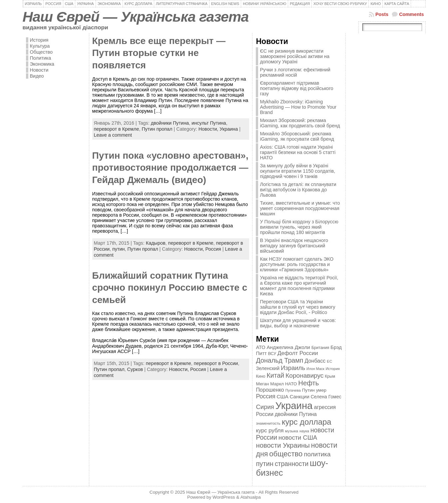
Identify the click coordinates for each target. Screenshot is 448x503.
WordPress (224, 497)
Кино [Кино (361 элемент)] (260, 376)
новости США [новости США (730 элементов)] (298, 437)
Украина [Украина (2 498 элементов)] (294, 405)
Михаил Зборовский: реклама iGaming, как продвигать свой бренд (300, 123)
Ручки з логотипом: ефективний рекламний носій (295, 72)
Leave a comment (113, 135)
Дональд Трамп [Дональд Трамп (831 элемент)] (279, 360)
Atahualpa (250, 497)
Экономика (42, 64)
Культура (40, 46)
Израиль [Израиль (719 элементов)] (293, 368)
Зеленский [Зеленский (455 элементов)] (268, 368)
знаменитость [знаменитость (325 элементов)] (268, 423)
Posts (382, 14)
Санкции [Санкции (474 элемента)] (300, 397)
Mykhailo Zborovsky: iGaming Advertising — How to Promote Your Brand (298, 107)
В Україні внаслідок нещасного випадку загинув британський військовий (294, 246)
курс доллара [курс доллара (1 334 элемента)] (307, 422)
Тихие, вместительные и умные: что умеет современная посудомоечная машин (300, 208)
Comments (411, 14)
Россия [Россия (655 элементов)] (265, 396)
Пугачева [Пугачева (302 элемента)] (293, 390)
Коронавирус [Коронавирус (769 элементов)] (304, 375)
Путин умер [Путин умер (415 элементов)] (314, 390)
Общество (41, 52)
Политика (41, 58)
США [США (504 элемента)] (282, 396)
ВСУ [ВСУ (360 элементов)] (272, 354)
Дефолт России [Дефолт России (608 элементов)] (298, 353)
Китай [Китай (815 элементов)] (276, 375)
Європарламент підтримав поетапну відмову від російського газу (296, 88)
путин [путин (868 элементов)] (264, 464)
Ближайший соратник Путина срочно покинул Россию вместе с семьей (170, 288)
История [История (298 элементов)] (333, 369)
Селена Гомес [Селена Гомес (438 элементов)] (326, 397)
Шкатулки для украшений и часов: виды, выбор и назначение (298, 323)
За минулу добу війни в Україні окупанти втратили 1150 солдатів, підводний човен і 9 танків (297, 171)
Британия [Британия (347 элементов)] (320, 348)
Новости (39, 70)
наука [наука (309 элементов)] (304, 431)
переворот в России (216, 363)
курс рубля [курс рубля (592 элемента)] (270, 430)
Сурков (135, 369)
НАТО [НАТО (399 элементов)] (291, 384)
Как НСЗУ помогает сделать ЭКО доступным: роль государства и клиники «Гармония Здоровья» (297, 264)
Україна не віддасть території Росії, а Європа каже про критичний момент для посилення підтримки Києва (299, 286)
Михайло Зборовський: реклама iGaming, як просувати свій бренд (297, 136)
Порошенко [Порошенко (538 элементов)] (270, 390)
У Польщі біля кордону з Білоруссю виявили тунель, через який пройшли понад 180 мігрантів (299, 227)
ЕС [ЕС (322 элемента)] (329, 361)
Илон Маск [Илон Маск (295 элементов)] (315, 369)
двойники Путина (170, 123)
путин (119, 249)
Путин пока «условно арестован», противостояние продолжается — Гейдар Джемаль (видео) (170, 168)
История (39, 40)
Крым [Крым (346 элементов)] (330, 376)
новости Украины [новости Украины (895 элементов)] (283, 445)
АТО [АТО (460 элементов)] (260, 347)
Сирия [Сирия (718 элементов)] (265, 407)
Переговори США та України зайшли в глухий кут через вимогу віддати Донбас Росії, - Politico (297, 307)
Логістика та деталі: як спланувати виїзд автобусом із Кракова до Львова (298, 190)
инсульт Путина (209, 123)
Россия (213, 249)
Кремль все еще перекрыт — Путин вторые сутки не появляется (159, 53)
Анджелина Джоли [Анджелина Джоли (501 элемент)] (288, 347)
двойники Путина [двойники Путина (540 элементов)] (296, 414)
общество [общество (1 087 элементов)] (286, 454)
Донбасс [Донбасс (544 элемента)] (315, 361)
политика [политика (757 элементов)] (317, 454)
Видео (37, 76)
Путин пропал (157, 129)
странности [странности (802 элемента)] (292, 464)
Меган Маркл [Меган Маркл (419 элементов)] (270, 384)
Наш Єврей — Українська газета (136, 17)
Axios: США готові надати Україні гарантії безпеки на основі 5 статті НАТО (298, 152)
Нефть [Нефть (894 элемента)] (308, 383)
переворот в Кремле (117, 129)
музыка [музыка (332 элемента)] (292, 431)
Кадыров (156, 243)
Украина (229, 129)
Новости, (209, 129)
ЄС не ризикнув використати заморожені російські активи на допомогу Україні (294, 56)
